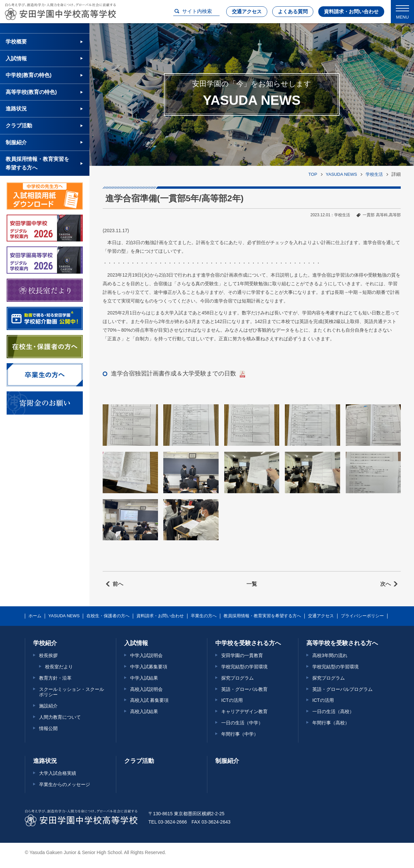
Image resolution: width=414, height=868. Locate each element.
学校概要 (16, 42)
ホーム (35, 616)
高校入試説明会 (146, 689)
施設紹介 (48, 706)
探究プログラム (237, 678)
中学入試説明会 (146, 655)
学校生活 (374, 174)
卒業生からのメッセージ (65, 784)
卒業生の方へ (204, 616)
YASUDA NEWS (341, 174)
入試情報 (16, 59)
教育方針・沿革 (55, 678)
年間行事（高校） (331, 723)
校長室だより (59, 667)
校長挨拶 (48, 655)
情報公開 (48, 728)
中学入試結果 (144, 678)
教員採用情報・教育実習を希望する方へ (37, 163)
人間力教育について (60, 717)
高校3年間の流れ (330, 655)
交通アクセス (247, 11)
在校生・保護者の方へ (108, 616)
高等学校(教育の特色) (31, 92)
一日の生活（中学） (242, 723)
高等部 (395, 215)
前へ (118, 584)
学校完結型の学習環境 (244, 667)
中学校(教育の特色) (29, 75)
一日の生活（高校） (333, 711)
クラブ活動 (19, 126)
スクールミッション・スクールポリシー (72, 692)
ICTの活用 (232, 700)
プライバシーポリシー (362, 616)
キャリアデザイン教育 (244, 711)
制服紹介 (16, 142)
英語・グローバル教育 (244, 689)
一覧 (252, 584)
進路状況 (16, 109)
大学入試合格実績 (58, 773)
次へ (386, 584)
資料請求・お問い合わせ (351, 11)
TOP (313, 174)
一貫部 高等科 (375, 215)
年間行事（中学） (240, 734)
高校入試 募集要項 (149, 700)
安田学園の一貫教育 (242, 655)
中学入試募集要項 (149, 667)
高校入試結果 (144, 711)
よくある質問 (293, 11)
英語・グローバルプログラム (342, 689)
